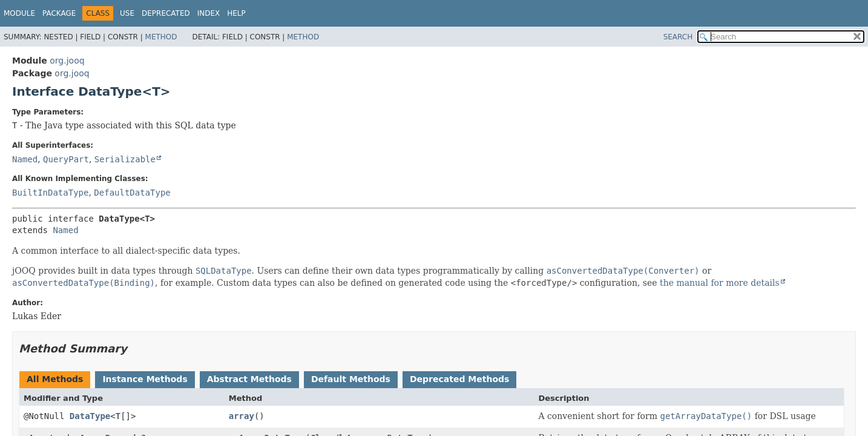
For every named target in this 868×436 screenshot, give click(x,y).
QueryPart (66, 159)
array (242, 416)
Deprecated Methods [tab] (459, 379)
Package (59, 13)
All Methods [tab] (55, 379)
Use (127, 13)
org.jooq (67, 61)
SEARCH (678, 37)
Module (19, 13)
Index (209, 13)
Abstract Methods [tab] (249, 379)
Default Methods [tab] (351, 379)
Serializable (125, 159)
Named (25, 159)
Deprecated (166, 13)
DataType (90, 416)
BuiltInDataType (50, 193)
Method (161, 37)
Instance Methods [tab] (145, 379)
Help (236, 13)
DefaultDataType (132, 193)
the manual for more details (720, 283)
